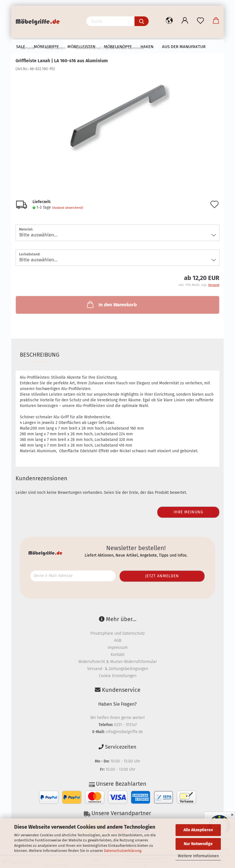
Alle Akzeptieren (198, 830)
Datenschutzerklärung (123, 851)
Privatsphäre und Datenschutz (118, 633)
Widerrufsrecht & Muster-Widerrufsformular (118, 662)
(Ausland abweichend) (68, 208)
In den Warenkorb (111, 304)
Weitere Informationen (198, 856)
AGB (118, 640)
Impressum (118, 648)
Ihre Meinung (188, 512)
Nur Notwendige (198, 844)
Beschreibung (40, 355)
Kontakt (118, 655)
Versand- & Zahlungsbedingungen (118, 669)
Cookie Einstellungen (118, 676)
